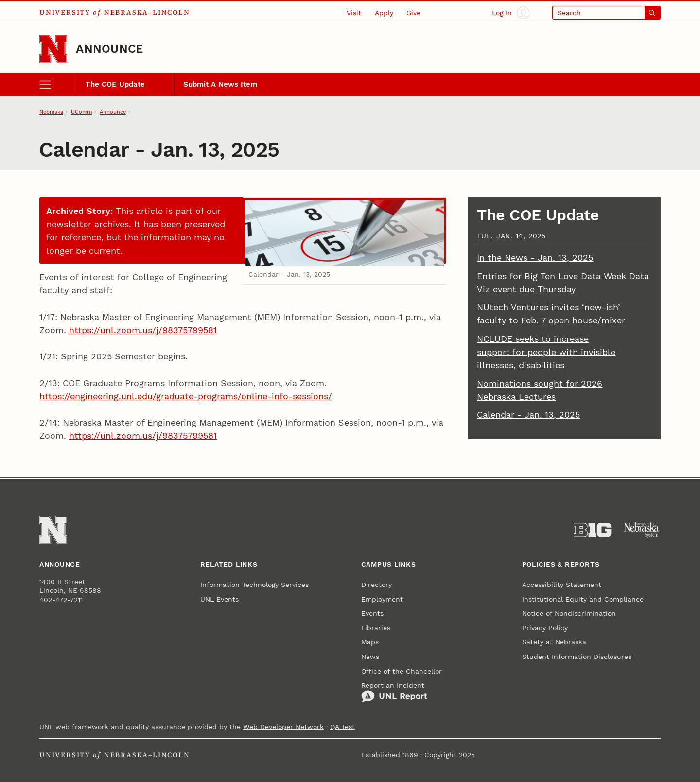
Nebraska (51, 112)
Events (372, 613)
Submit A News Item (220, 84)
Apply (384, 13)
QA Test (342, 727)
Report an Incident (394, 692)
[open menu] (58, 85)
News (370, 657)
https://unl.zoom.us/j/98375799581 (143, 330)
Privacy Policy (545, 628)
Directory (376, 585)
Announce (109, 49)
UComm (81, 112)
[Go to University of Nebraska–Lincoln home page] (53, 49)
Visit (354, 13)
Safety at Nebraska (554, 642)
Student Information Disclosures (577, 657)
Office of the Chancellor (402, 671)
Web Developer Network (283, 727)
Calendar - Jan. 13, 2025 (528, 415)
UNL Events (219, 599)
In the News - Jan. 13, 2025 (535, 258)
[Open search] (606, 13)
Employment (382, 599)
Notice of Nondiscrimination (569, 613)
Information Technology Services (254, 585)
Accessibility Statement (562, 585)
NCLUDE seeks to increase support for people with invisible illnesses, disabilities (546, 352)
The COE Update (115, 84)
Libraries (376, 628)
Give (413, 13)
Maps (370, 642)
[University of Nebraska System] (642, 530)
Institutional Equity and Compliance (583, 599)
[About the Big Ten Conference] (592, 530)
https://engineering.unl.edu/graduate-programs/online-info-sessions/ (186, 396)
